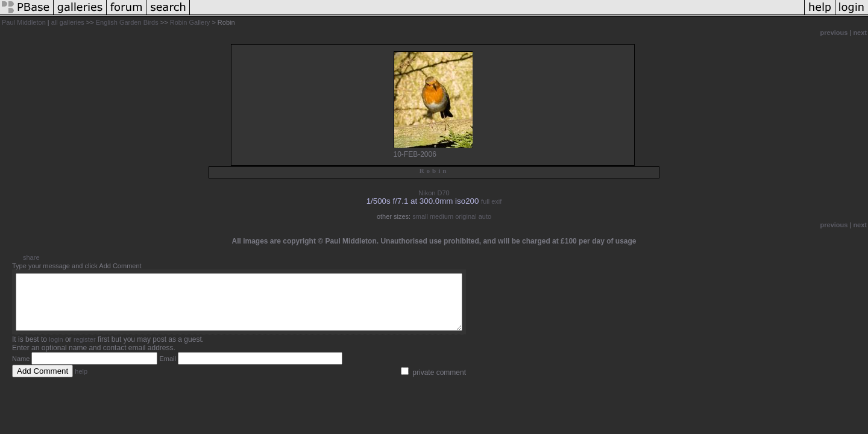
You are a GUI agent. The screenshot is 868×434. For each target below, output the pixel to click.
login (56, 350)
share (31, 257)
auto (485, 216)
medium (442, 216)
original (466, 216)
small (420, 216)
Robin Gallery (190, 22)
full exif (491, 201)
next (860, 33)
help (81, 382)
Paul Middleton (24, 22)
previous (834, 33)
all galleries (68, 22)
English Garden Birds (127, 22)
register (85, 350)
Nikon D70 (434, 193)
